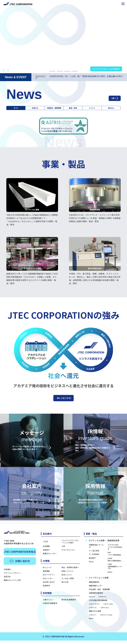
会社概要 (46, 550)
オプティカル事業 (95, 544)
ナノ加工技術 (94, 554)
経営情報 (46, 575)
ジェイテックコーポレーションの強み (70, 545)
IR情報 (46, 564)
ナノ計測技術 (94, 558)
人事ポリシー (48, 603)
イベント (94, 109)
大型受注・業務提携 (55, 109)
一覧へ (111, 97)
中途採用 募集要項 (50, 607)
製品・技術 (76, 109)
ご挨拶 (45, 545)
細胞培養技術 (94, 586)
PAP (114, 557)
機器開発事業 (112, 544)
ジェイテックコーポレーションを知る (99, 67)
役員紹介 (46, 553)
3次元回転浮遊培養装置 (98, 604)
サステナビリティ (68, 553)
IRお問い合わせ (49, 586)
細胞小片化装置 (95, 615)
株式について (67, 578)
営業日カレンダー (50, 557)
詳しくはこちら (63, 400)
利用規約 (7, 573)
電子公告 (65, 586)
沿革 (63, 550)
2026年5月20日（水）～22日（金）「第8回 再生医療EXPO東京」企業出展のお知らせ (79, 77)
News (91, 565)
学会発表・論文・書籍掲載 (99, 593)
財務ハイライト (68, 575)
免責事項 (46, 589)
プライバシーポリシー (12, 577)
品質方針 (7, 580)
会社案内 (47, 537)
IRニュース (47, 571)
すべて (15, 109)
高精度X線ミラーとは (96, 549)
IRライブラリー (49, 578)
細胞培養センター (96, 589)
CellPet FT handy (106, 619)
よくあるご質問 (68, 582)
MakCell (92, 600)
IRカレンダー (48, 582)
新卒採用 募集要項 (69, 603)
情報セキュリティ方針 (12, 584)
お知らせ (33, 109)
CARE (115, 570)
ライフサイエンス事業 (97, 581)
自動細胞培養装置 (96, 596)
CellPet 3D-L (105, 611)
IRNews (112, 109)
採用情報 (47, 596)
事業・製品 (91, 537)
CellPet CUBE (108, 608)
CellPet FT (93, 619)
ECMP (114, 563)
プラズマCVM (115, 550)
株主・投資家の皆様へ (70, 571)
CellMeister (102, 600)
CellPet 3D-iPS (94, 608)
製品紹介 (92, 562)
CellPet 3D (93, 611)
